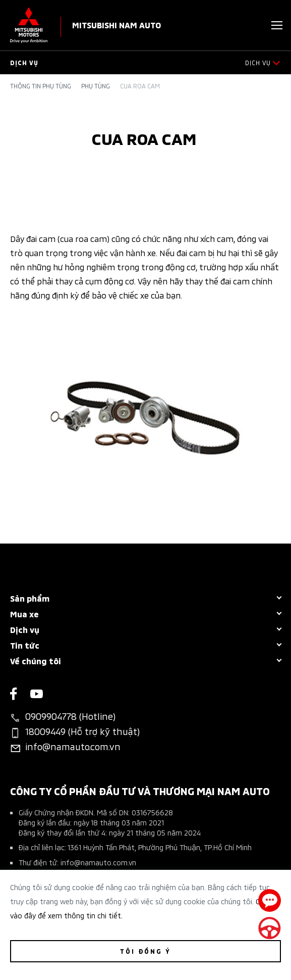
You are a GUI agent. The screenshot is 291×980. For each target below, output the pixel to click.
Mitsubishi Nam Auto (117, 24)
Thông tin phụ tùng (41, 86)
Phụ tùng (96, 86)
